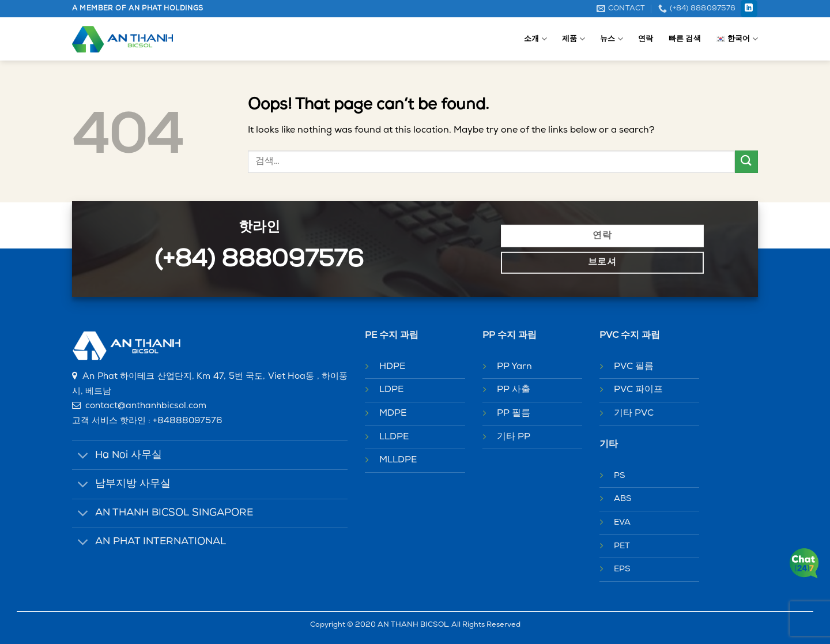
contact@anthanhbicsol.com (146, 406)
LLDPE (394, 437)
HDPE (392, 367)
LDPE (391, 390)
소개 (535, 39)
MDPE (393, 413)
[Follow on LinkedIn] (749, 9)
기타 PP (514, 437)
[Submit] (746, 162)
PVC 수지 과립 (630, 336)
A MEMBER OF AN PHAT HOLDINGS (138, 9)
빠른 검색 (685, 39)
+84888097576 (188, 421)
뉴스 (612, 39)
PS (620, 476)
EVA (622, 523)
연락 (646, 39)
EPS (622, 569)
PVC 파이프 (638, 390)
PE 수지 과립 (392, 336)
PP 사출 (514, 390)
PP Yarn (514, 367)
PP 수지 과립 (510, 336)
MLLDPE (398, 460)
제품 (574, 39)
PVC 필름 (634, 367)
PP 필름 (514, 413)
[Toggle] (83, 456)
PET (622, 546)
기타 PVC (634, 413)
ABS (623, 499)
